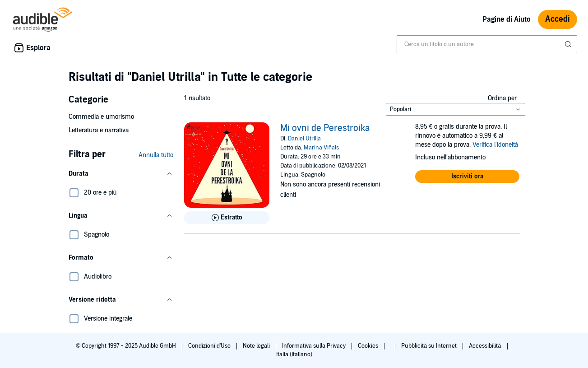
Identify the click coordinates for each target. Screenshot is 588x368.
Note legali (257, 346)
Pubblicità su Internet (430, 346)
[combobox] (487, 44)
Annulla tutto (156, 155)
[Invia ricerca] (569, 44)
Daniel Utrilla (304, 139)
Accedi (558, 19)
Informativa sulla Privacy (315, 346)
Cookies (369, 346)
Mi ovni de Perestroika (325, 128)
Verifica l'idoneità (495, 145)
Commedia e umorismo (101, 117)
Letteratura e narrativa (99, 130)
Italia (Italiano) (294, 354)
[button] (121, 174)
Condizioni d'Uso (210, 346)
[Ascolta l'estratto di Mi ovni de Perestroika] (227, 218)
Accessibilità (486, 346)
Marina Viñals (321, 148)
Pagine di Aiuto (507, 19)
